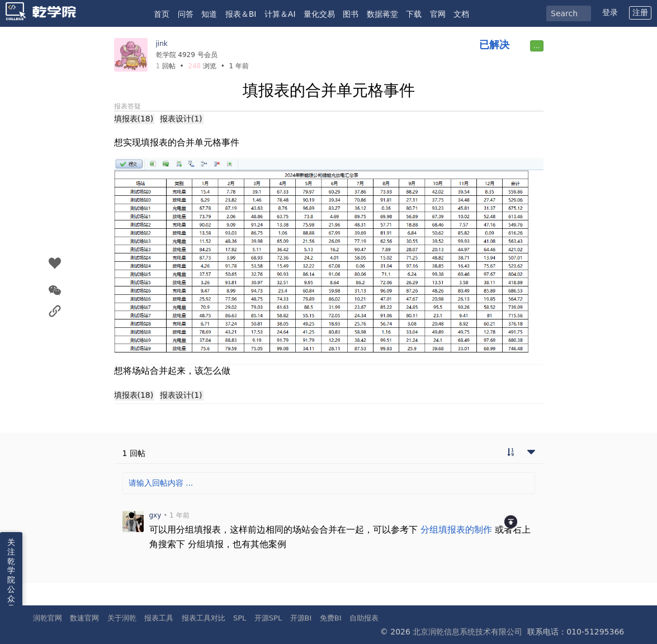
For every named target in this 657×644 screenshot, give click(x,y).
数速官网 (84, 618)
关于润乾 (122, 618)
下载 (414, 14)
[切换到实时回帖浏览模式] (511, 453)
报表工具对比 (204, 618)
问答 (186, 14)
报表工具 (159, 618)
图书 (351, 14)
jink (162, 44)
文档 (461, 14)
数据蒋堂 (382, 14)
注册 (640, 12)
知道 (209, 14)
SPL (240, 618)
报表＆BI (241, 14)
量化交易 (319, 14)
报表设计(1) (181, 119)
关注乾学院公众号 (11, 575)
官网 (438, 14)
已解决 (494, 44)
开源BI (301, 618)
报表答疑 (127, 106)
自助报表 (364, 618)
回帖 (166, 66)
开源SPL (268, 618)
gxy (155, 515)
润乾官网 (48, 618)
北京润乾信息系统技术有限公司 (467, 632)
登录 (610, 12)
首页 (162, 14)
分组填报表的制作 (456, 530)
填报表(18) (134, 119)
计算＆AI (280, 14)
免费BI (331, 618)
